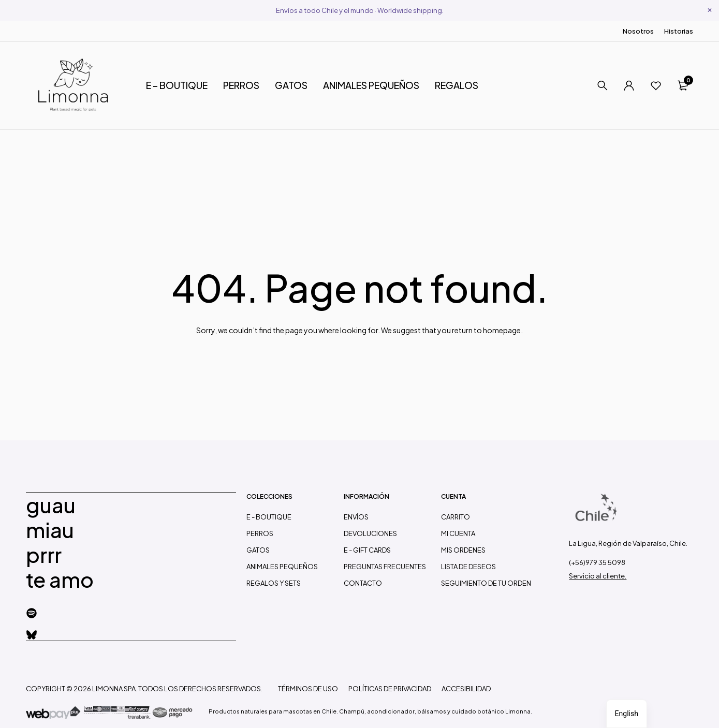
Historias (679, 31)
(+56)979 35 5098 (597, 562)
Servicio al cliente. (598, 576)
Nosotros (638, 31)
